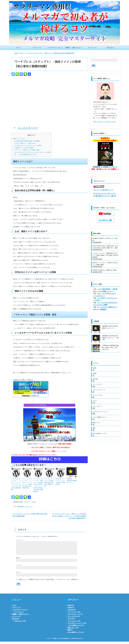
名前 (18, 560)
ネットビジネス (97, 395)
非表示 (33, 135)
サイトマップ (92, 48)
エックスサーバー (28, 128)
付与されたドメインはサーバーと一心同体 (28, 146)
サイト (18, 575)
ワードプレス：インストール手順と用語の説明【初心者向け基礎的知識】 (49, 482)
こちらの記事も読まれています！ (26, 154)
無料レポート (97, 423)
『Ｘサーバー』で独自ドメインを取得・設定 (26, 150)
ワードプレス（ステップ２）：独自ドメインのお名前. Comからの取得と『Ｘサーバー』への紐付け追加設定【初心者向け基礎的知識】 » (69, 516)
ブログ (34, 502)
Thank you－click (20, 623)
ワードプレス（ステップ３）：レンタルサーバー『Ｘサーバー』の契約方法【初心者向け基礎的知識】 (27, 483)
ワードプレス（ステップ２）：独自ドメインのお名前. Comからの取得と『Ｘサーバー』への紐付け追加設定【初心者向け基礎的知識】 (38, 485)
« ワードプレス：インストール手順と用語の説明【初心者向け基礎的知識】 (30, 515)
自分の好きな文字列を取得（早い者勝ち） (28, 141)
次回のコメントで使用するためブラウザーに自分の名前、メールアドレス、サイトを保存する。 (49, 582)
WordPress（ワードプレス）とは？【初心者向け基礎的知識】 (60, 482)
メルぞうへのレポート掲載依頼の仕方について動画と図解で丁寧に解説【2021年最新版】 (105, 255)
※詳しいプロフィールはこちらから (105, 122)
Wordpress (21, 506)
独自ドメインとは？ (19, 139)
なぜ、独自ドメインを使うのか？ (25, 143)
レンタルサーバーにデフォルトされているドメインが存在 (32, 152)
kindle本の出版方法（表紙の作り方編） (105, 270)
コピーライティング (99, 390)
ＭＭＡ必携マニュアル (100, 433)
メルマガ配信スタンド (100, 417)
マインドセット (97, 406)
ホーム (18, 48)
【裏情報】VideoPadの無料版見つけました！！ (72, 481)
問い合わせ (111, 48)
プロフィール (37, 48)
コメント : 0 (28, 506)
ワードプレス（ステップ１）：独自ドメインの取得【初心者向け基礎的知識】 (48, 64)
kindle (94, 368)
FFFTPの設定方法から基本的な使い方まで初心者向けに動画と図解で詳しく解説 (105, 247)
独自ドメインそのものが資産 (24, 148)
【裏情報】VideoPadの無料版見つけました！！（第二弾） (110, 338)
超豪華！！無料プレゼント (74, 48)
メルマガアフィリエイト (55, 48)
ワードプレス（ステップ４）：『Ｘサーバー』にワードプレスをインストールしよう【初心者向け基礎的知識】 (16, 484)
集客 (94, 428)
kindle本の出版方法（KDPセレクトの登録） (105, 239)
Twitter (95, 373)
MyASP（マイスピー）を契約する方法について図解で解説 (105, 264)
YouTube (95, 379)
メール (19, 567)
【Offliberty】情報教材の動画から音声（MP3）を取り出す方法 (110, 347)
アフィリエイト (97, 384)
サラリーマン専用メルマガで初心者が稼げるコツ (59, 641)
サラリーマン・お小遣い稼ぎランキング (103, 190)
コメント (20, 540)
